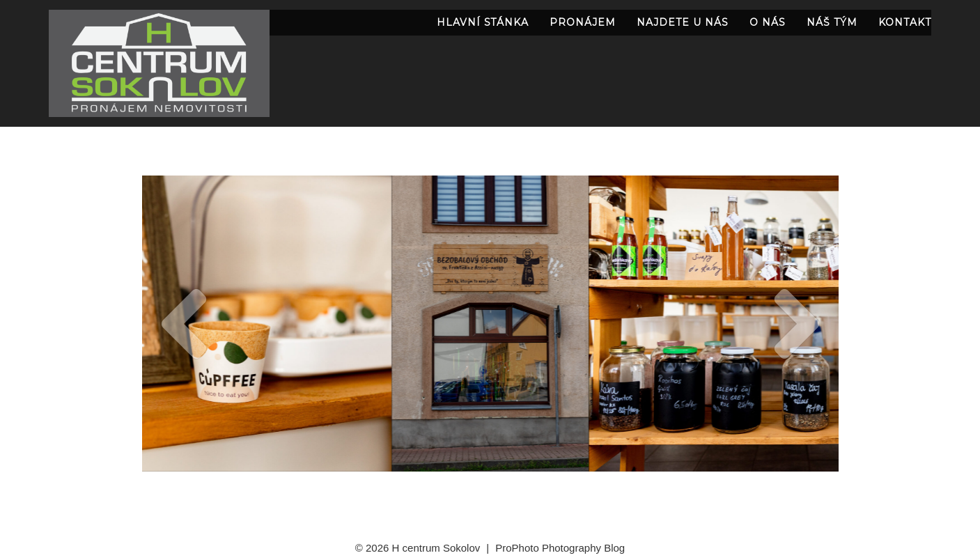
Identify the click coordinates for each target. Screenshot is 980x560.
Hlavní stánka (483, 22)
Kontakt (905, 22)
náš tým (832, 22)
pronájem (583, 22)
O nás (768, 22)
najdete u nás (683, 22)
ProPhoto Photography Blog (560, 548)
